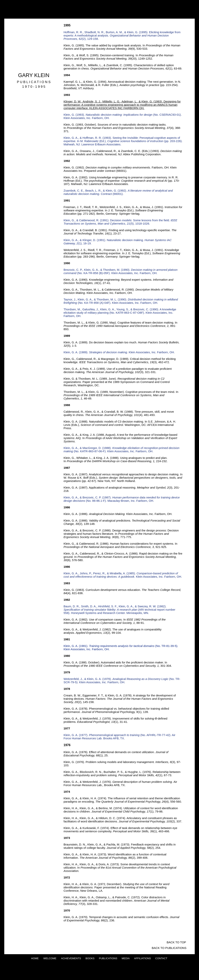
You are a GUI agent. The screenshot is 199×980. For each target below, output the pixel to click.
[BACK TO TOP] (176, 942)
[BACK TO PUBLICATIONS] (169, 948)
